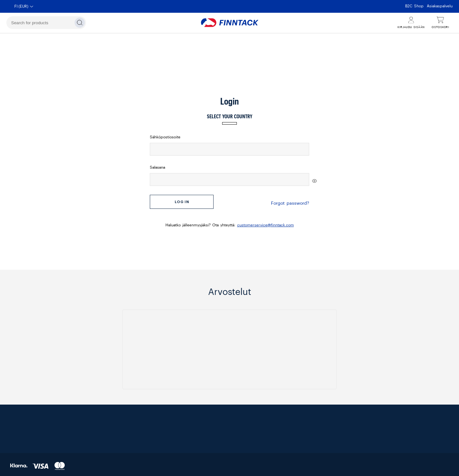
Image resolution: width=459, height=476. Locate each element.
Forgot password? (290, 202)
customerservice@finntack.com (266, 222)
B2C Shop (414, 6)
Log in (182, 202)
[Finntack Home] (229, 23)
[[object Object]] (314, 181)
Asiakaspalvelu (440, 6)
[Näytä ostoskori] (440, 23)
